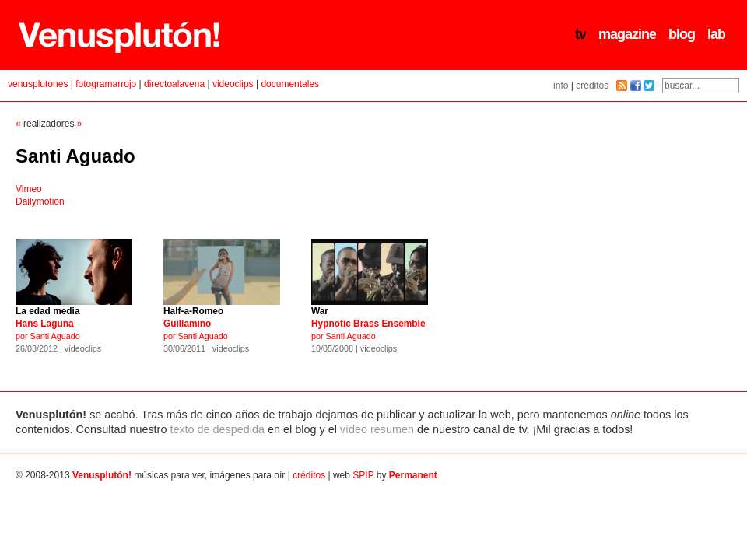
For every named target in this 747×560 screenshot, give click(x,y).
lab (716, 34)
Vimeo (29, 189)
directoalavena (174, 84)
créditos (592, 86)
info (561, 86)
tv (580, 34)
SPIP (363, 475)
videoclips (233, 84)
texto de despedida (217, 429)
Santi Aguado (75, 156)
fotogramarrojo (106, 84)
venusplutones (38, 84)
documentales (290, 84)
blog (682, 34)
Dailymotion (40, 201)
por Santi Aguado (370, 325)
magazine (627, 34)
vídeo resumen (377, 429)
